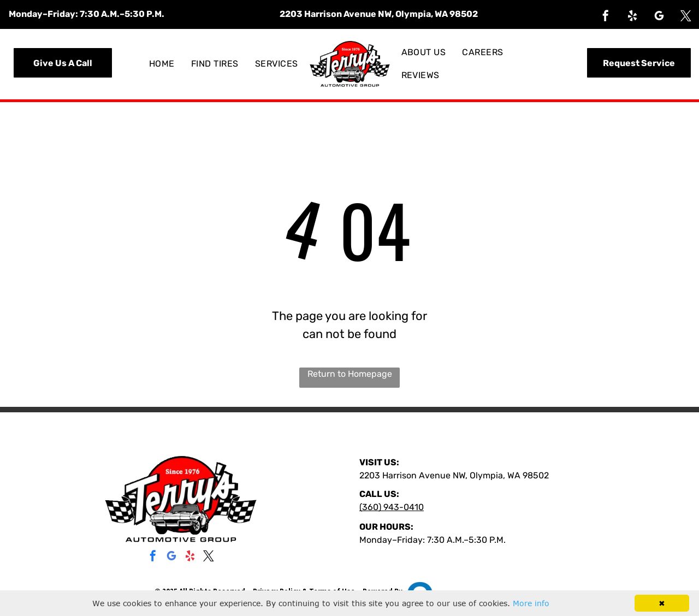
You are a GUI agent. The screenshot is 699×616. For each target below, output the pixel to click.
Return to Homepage (350, 374)
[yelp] (632, 17)
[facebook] (606, 17)
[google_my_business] (659, 17)
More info (531, 603)
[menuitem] (162, 64)
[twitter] (686, 17)
